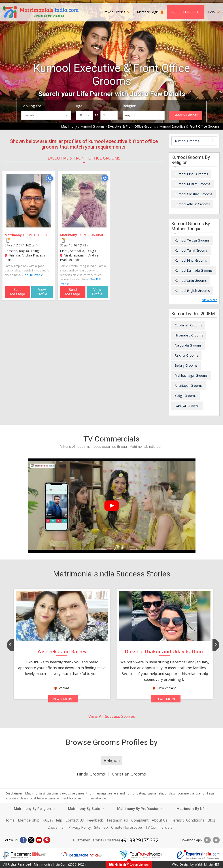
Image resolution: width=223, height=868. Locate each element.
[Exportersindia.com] (198, 855)
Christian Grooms (129, 774)
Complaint (140, 820)
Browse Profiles (116, 12)
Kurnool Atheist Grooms (192, 204)
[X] (31, 840)
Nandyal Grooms (187, 406)
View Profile (42, 292)
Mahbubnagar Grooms (191, 375)
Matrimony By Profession (140, 809)
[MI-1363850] (84, 201)
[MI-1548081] (29, 201)
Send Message (18, 292)
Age (79, 106)
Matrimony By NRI (193, 809)
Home (10, 820)
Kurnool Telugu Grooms (192, 240)
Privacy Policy (80, 827)
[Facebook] (23, 840)
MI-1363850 (93, 235)
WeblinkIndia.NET (207, 864)
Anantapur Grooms (189, 386)
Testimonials (117, 820)
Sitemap (101, 827)
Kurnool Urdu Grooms (191, 281)
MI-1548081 (38, 235)
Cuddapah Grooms (188, 325)
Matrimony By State (86, 809)
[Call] (50, 178)
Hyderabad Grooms (189, 335)
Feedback (95, 820)
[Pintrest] (47, 840)
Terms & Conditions (188, 820)
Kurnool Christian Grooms (193, 194)
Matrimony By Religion (34, 809)
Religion (130, 106)
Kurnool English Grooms (192, 291)
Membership (29, 820)
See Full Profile (33, 275)
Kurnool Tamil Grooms (191, 250)
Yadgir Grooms (186, 396)
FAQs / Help (52, 820)
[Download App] (207, 840)
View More (210, 300)
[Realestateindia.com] (83, 855)
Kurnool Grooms (187, 141)
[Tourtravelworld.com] (140, 855)
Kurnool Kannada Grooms (194, 270)
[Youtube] (39, 840)
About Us (160, 820)
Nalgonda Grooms (188, 345)
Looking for (31, 106)
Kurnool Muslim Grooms (192, 184)
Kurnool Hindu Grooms (191, 174)
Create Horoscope (126, 827)
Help (214, 12)
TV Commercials (159, 827)
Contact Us (75, 820)
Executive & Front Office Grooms (84, 158)
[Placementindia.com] (25, 855)
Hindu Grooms (91, 774)
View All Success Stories (112, 716)
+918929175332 (140, 840)
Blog (211, 820)
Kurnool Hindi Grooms (191, 260)
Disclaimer (56, 827)
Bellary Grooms (186, 365)
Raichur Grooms (186, 355)
